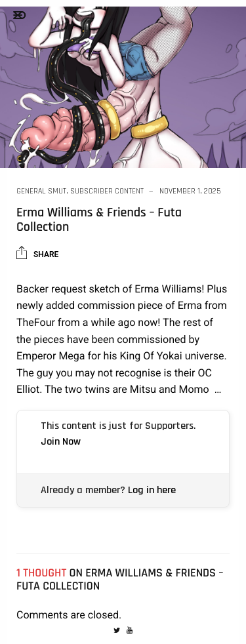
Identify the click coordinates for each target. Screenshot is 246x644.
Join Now (61, 442)
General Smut (41, 191)
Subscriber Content (107, 191)
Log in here (152, 490)
